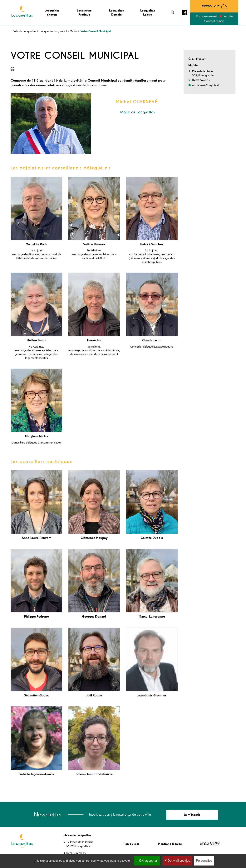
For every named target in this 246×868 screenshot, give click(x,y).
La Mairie (72, 31)
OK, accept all (147, 861)
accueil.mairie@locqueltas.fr (206, 85)
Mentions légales (170, 844)
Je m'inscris (192, 815)
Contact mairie (214, 21)
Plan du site (131, 844)
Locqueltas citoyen (51, 31)
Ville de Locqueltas (25, 31)
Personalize (204, 861)
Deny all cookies (177, 861)
